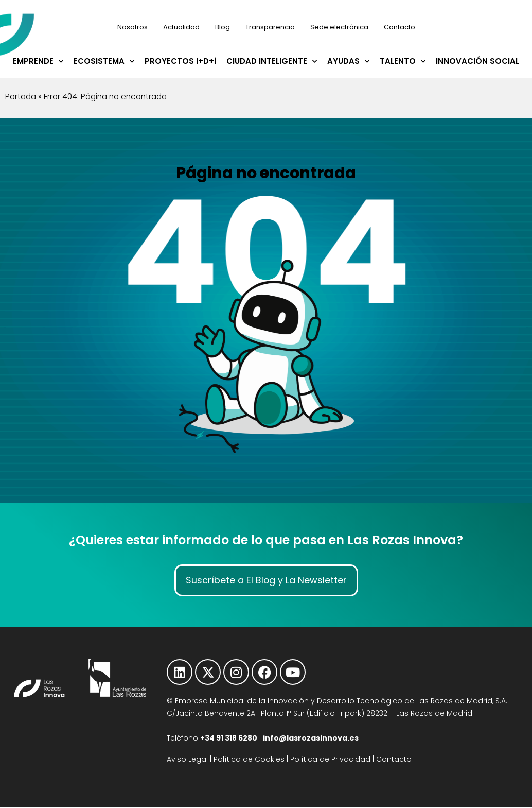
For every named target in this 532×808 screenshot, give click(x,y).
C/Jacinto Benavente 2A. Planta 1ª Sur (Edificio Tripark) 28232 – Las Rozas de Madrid (320, 714)
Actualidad (181, 27)
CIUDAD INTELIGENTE (272, 62)
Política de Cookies (249, 760)
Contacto (400, 27)
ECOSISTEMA (104, 62)
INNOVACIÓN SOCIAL (477, 61)
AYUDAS (348, 62)
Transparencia (270, 27)
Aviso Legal (187, 760)
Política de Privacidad (330, 760)
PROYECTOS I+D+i (180, 61)
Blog (223, 27)
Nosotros (132, 27)
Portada (21, 97)
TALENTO (403, 62)
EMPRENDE (38, 62)
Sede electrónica (339, 27)
